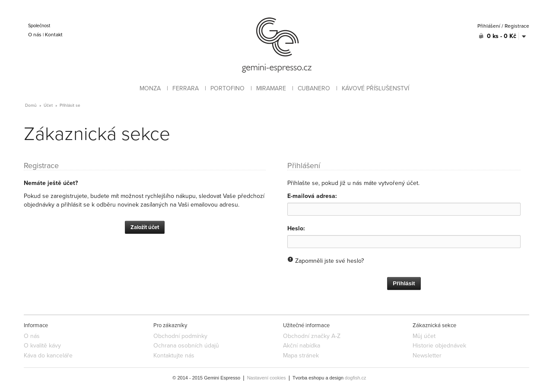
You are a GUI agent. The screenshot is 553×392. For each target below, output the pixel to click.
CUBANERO (314, 88)
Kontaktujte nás (174, 355)
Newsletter (427, 355)
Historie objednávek (439, 346)
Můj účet (424, 336)
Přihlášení (489, 26)
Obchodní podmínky (180, 336)
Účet (48, 105)
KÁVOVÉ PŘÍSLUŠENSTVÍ (375, 88)
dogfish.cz (356, 378)
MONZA (150, 88)
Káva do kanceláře (48, 355)
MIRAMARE (271, 88)
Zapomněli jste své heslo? (329, 261)
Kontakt (54, 35)
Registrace (517, 26)
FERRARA (186, 88)
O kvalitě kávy (42, 346)
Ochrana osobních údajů (186, 346)
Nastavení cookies (267, 378)
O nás (35, 35)
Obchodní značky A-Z (312, 336)
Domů (31, 105)
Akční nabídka (302, 346)
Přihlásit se (70, 105)
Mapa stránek (301, 355)
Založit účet (145, 227)
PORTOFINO (227, 88)
